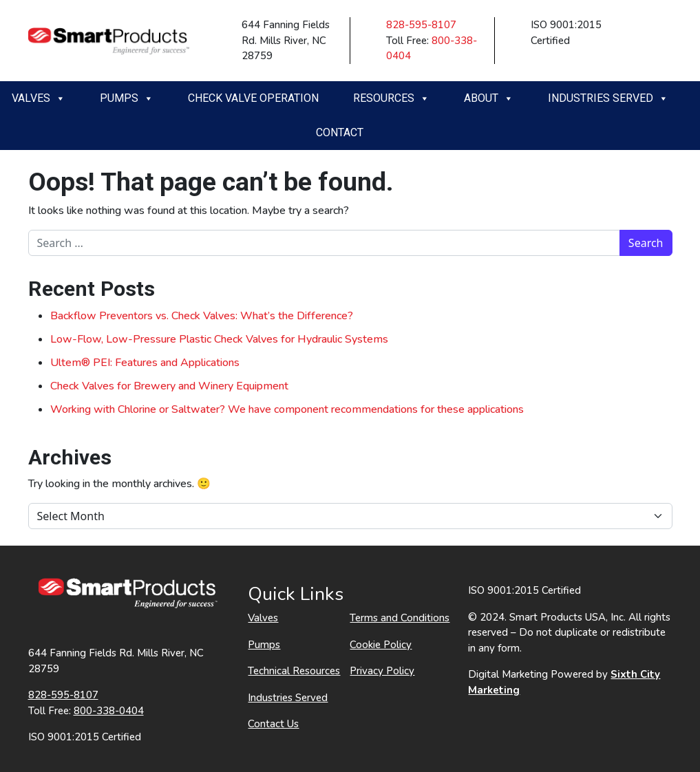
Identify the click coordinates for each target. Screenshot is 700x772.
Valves (39, 98)
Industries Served (608, 98)
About (489, 98)
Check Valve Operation (253, 98)
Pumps (127, 98)
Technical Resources (294, 671)
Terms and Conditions (400, 618)
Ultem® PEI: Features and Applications (145, 363)
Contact (340, 132)
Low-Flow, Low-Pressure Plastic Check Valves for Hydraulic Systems (219, 339)
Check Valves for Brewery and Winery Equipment (169, 386)
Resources (391, 98)
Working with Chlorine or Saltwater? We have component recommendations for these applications (287, 409)
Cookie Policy (381, 645)
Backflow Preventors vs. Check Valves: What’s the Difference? (202, 316)
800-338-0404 (109, 711)
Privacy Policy (382, 671)
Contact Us (273, 724)
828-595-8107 (421, 25)
